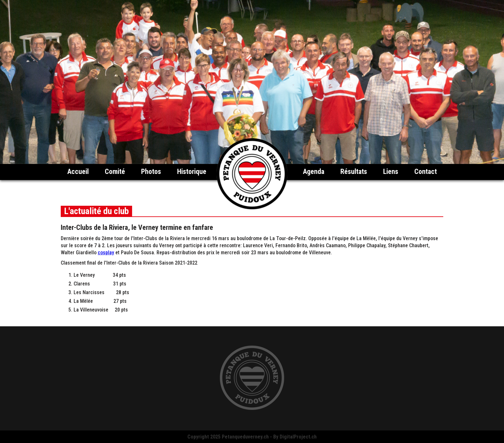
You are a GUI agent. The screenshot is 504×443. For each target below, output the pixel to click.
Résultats (354, 172)
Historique (192, 172)
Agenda (314, 172)
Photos (151, 172)
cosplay (106, 253)
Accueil (78, 172)
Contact (426, 172)
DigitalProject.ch (298, 437)
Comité (115, 172)
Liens (391, 172)
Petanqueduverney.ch (245, 437)
